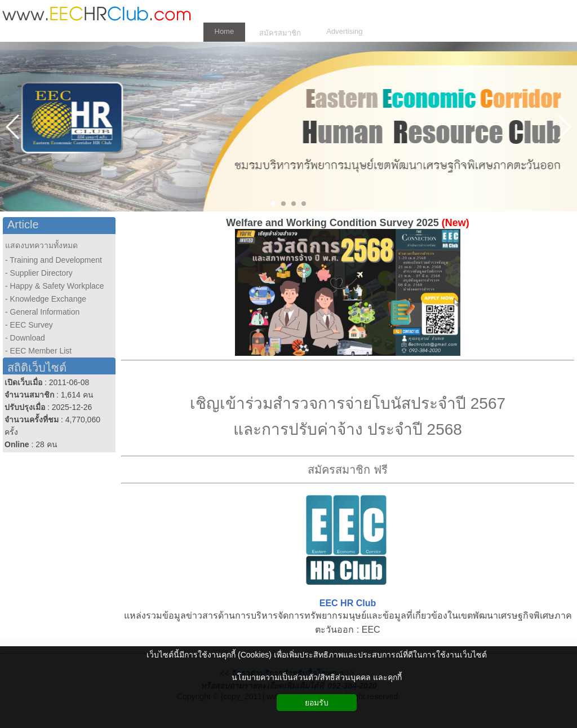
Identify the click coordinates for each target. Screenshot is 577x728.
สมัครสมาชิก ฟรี (348, 470)
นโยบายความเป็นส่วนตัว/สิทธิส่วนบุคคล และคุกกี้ (317, 677)
